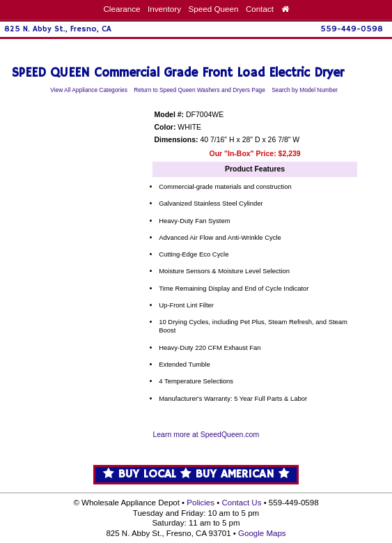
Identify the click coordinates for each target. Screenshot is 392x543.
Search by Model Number (305, 90)
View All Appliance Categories (89, 90)
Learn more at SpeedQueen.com (206, 435)
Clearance (121, 9)
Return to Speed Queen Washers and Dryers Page (199, 90)
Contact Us (241, 503)
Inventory (164, 9)
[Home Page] (285, 9)
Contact (260, 9)
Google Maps (262, 533)
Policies (201, 503)
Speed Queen (213, 9)
